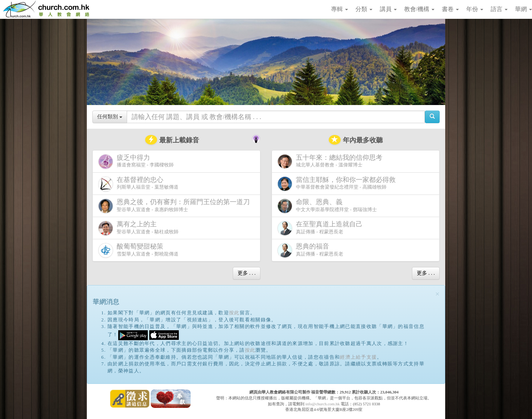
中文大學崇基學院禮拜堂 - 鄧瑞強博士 (327, 206)
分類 (364, 9)
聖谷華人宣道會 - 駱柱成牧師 (138, 228)
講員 (388, 9)
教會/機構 (419, 9)
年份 (475, 9)
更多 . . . (247, 273)
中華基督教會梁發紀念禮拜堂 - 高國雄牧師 (338, 184)
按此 (234, 313)
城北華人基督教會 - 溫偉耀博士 (331, 161)
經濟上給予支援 (358, 357)
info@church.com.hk (322, 404)
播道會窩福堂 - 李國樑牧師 (136, 161)
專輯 (340, 9)
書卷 (450, 9)
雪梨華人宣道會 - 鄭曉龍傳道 (138, 250)
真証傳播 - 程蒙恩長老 (321, 228)
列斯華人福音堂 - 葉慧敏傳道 (138, 184)
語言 (499, 9)
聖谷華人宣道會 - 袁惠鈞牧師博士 (175, 206)
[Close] (437, 294)
